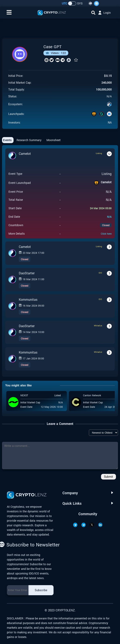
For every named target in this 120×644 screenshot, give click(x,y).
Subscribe (41, 590)
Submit (108, 477)
